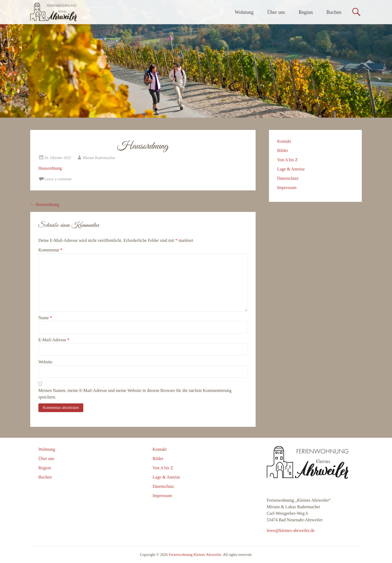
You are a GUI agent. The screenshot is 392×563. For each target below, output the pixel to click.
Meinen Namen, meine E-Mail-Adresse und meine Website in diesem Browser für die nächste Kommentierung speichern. (135, 394)
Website (45, 362)
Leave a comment (58, 179)
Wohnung (244, 12)
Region (306, 12)
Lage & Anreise (291, 169)
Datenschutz (288, 178)
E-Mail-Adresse (54, 340)
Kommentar (50, 250)
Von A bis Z (287, 160)
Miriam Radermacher (99, 158)
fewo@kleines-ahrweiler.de (291, 530)
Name (45, 318)
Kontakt (284, 141)
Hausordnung (50, 168)
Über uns (276, 12)
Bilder (283, 150)
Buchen (334, 12)
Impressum (287, 188)
